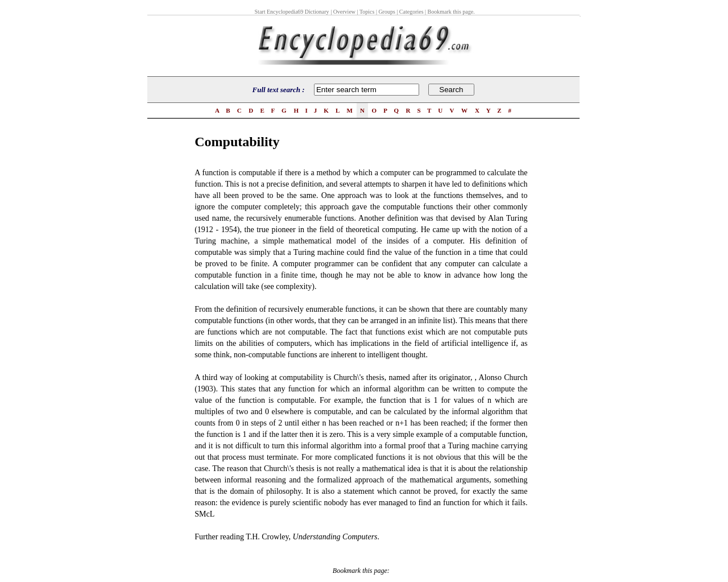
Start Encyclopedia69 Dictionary (292, 12)
